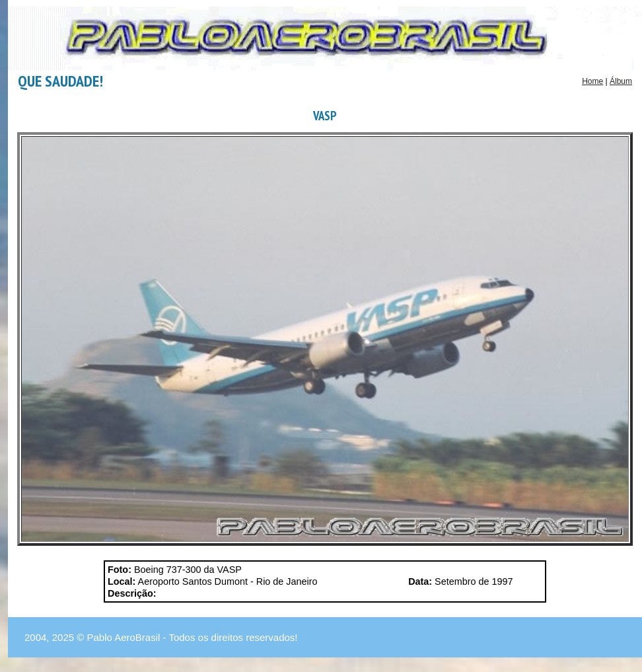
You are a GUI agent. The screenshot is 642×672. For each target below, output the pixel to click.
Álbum (621, 81)
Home (592, 81)
